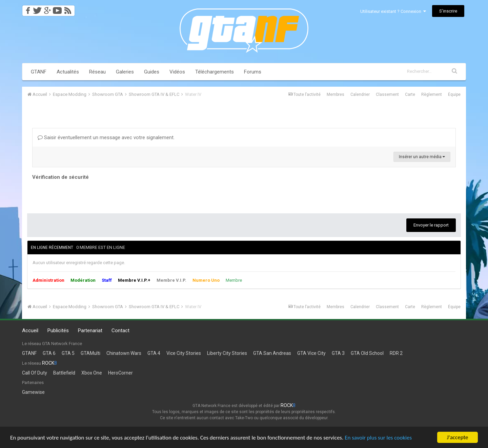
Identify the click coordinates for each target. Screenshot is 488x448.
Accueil (30, 330)
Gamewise (33, 392)
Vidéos (177, 72)
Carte (410, 94)
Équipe (454, 94)
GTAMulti (90, 353)
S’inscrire (448, 11)
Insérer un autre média (422, 157)
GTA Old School (367, 353)
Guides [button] (152, 72)
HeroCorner (120, 373)
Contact (120, 330)
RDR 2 (396, 353)
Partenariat (90, 330)
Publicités (58, 330)
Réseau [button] (97, 72)
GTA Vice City (311, 353)
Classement (387, 94)
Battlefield (64, 373)
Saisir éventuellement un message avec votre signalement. (106, 137)
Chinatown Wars (124, 353)
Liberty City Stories (227, 353)
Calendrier (360, 94)
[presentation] (84, 195)
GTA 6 (49, 353)
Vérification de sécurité (60, 177)
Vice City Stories (184, 353)
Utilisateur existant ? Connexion (393, 11)
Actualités (68, 72)
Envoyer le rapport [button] (431, 225)
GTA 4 (154, 353)
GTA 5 (68, 353)
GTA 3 (338, 353)
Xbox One (92, 373)
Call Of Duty (35, 373)
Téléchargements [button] (215, 72)
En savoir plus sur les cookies (378, 438)
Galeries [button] (125, 72)
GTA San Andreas (272, 353)
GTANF (39, 72)
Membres (335, 94)
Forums (253, 72)
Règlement (432, 94)
